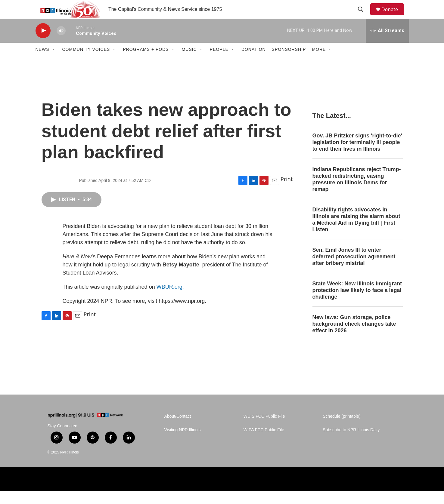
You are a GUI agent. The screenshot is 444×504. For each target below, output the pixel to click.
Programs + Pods (146, 63)
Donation (254, 63)
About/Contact (178, 429)
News (42, 63)
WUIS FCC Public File (264, 429)
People (219, 63)
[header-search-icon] (363, 16)
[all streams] (387, 44)
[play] (43, 44)
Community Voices (86, 63)
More (319, 63)
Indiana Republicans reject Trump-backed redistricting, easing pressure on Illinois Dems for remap (357, 192)
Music (189, 63)
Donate (393, 16)
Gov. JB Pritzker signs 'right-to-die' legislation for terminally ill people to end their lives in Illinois (357, 155)
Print (287, 192)
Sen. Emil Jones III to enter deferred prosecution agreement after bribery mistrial (354, 269)
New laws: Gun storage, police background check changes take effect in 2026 (354, 337)
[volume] (61, 44)
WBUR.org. (170, 300)
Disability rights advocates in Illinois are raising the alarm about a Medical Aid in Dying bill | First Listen (356, 232)
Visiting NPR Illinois (183, 443)
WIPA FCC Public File (264, 443)
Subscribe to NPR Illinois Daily (351, 443)
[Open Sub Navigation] (54, 63)
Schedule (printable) (342, 429)
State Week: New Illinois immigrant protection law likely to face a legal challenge (357, 303)
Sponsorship (289, 63)
